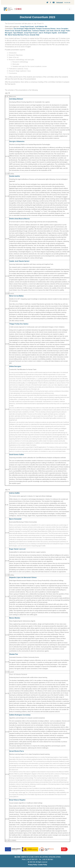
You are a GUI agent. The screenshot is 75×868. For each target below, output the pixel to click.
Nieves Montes (15, 618)
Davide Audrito (15, 176)
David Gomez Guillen (17, 455)
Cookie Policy (43, 865)
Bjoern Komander (16, 519)
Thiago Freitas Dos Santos (19, 324)
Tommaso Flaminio (39, 31)
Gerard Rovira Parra (17, 751)
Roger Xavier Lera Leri (17, 549)
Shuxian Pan (14, 654)
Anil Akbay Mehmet (16, 99)
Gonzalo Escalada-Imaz (23, 31)
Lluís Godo (50, 31)
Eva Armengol (19, 29)
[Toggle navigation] (70, 9)
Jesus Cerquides (62, 29)
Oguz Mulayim (18, 33)
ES (67, 3)
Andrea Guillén (14, 493)
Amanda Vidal (34, 35)
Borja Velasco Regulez (17, 800)
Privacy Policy (33, 865)
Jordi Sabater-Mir (41, 27)
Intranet (60, 2)
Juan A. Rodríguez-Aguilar (48, 33)
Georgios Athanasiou (17, 141)
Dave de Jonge (60, 31)
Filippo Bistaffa (30, 29)
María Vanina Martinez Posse (18, 35)
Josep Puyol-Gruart (27, 27)
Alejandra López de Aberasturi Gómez (23, 577)
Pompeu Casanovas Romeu (46, 29)
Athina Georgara (15, 366)
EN (69, 3)
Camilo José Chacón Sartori (19, 261)
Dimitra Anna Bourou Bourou (19, 219)
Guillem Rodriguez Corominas (20, 715)
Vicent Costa (10, 31)
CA (65, 3)
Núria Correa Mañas (16, 296)
